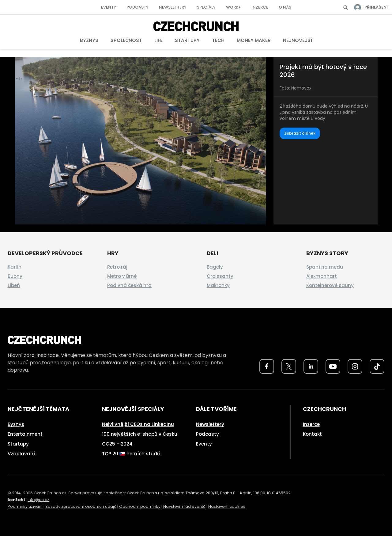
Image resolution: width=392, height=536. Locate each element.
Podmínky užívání (25, 506)
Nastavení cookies (227, 506)
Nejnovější (298, 40)
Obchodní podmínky (140, 506)
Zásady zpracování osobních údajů (81, 506)
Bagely (215, 267)
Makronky (218, 285)
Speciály (206, 7)
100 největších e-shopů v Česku (140, 434)
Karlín (15, 267)
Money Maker (254, 40)
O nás (285, 7)
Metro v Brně (122, 276)
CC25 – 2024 (117, 444)
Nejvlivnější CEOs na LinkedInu (138, 424)
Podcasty (138, 7)
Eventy (109, 7)
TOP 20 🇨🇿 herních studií (131, 454)
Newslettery (173, 7)
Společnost (126, 40)
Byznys (89, 40)
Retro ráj (117, 267)
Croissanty (220, 276)
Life (158, 40)
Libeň (14, 285)
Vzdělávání (21, 454)
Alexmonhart (322, 276)
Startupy (187, 40)
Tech (218, 40)
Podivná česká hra (129, 285)
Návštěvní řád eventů (184, 506)
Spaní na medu (325, 267)
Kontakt (312, 434)
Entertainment (25, 434)
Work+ (234, 7)
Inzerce (260, 7)
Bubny (15, 276)
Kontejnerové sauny (330, 285)
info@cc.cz (38, 500)
